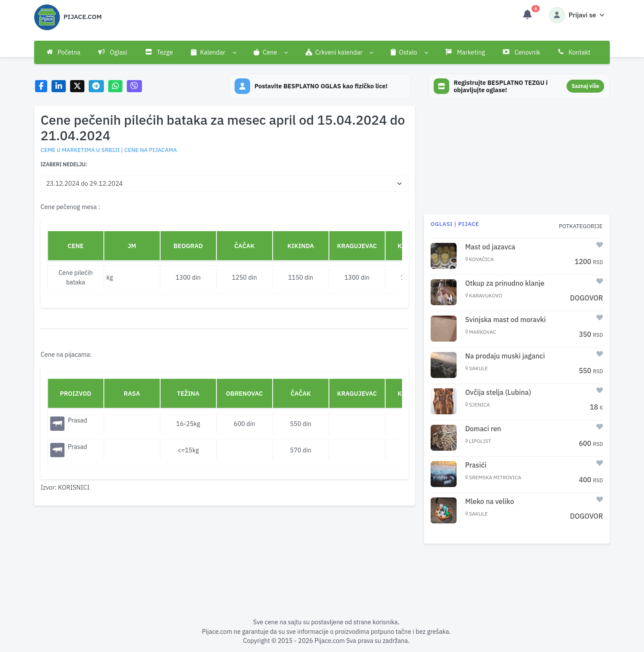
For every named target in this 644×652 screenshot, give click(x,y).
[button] (213, 52)
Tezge (159, 52)
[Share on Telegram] (97, 86)
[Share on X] (77, 86)
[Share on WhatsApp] (115, 86)
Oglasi (113, 52)
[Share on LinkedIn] (59, 86)
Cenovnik (522, 52)
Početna (64, 52)
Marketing (465, 52)
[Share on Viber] (135, 86)
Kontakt (574, 52)
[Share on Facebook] (41, 86)
